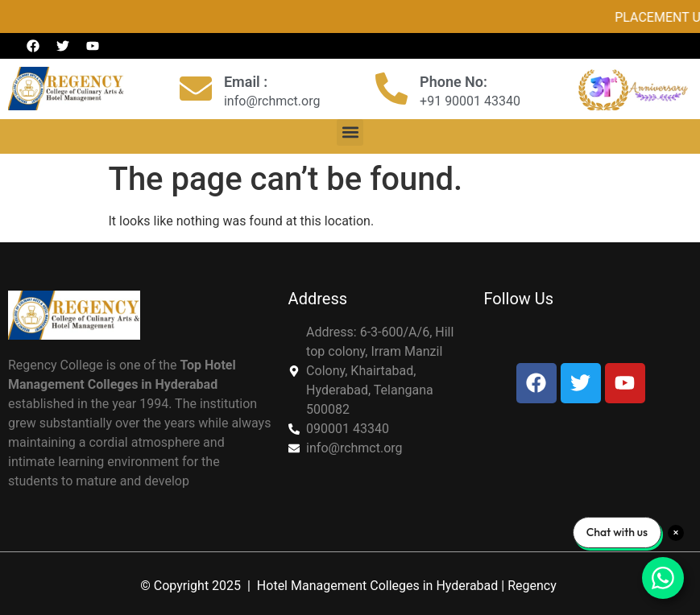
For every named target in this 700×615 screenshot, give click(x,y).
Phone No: (454, 82)
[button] (350, 132)
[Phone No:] (391, 89)
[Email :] (196, 89)
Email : (246, 82)
